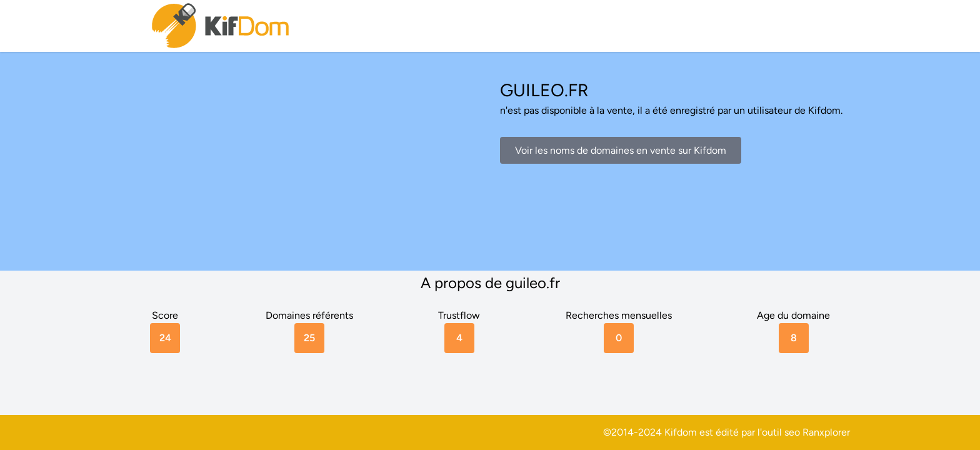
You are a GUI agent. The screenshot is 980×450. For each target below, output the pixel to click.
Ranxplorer (826, 432)
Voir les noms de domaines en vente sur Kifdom (621, 150)
